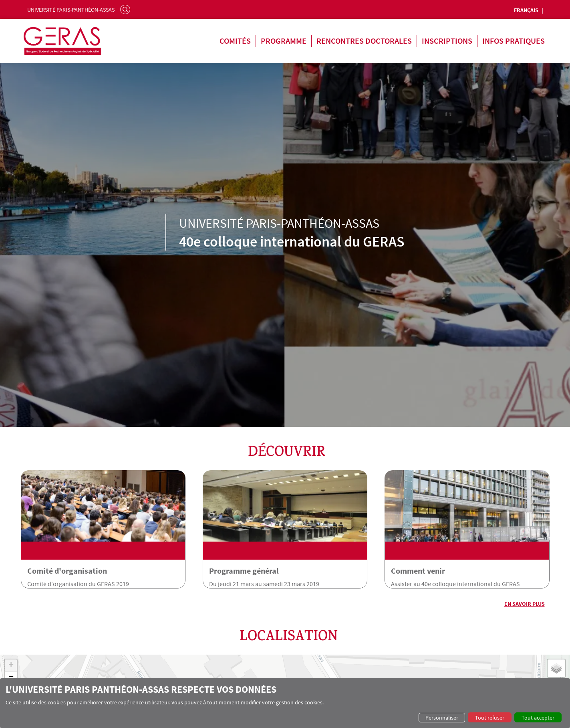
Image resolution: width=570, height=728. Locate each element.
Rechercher (126, 9)
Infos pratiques (514, 41)
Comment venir (423, 569)
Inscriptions (447, 41)
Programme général (246, 569)
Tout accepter (538, 718)
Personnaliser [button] (442, 718)
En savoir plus (525, 602)
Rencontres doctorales (364, 41)
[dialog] (285, 703)
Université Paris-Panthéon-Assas (71, 10)
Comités (235, 41)
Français (526, 10)
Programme (284, 41)
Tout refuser (490, 718)
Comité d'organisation (67, 569)
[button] (11, 663)
